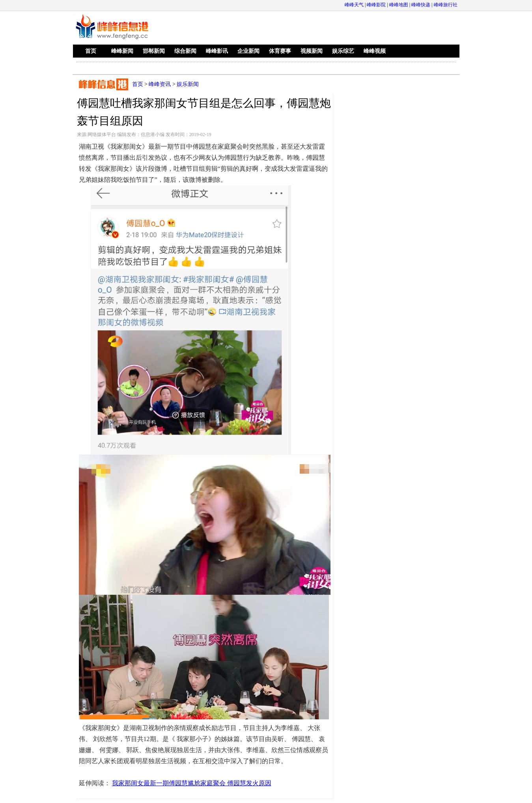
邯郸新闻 (154, 51)
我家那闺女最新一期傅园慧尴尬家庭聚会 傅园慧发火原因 (192, 783)
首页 (91, 51)
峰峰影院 (376, 5)
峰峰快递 (421, 5)
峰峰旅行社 (446, 5)
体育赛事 (280, 51)
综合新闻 (185, 51)
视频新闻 (312, 51)
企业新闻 (248, 51)
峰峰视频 (375, 51)
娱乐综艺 (343, 51)
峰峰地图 (399, 5)
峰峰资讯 (160, 84)
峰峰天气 (354, 5)
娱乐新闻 (188, 84)
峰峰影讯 (217, 51)
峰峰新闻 (122, 51)
